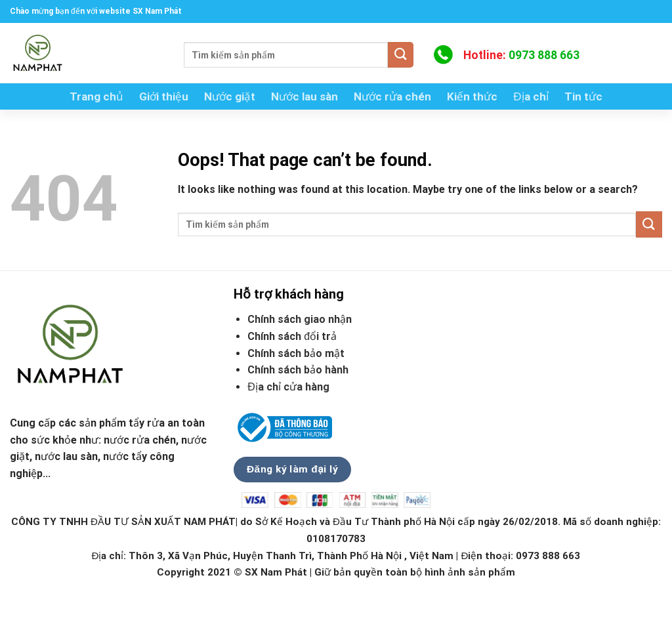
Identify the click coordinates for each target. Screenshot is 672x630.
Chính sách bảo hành (298, 370)
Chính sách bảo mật (296, 353)
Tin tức (583, 96)
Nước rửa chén (392, 96)
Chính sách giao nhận (300, 319)
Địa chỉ (531, 96)
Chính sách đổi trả (292, 336)
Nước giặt (230, 96)
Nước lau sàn (304, 96)
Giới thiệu (164, 96)
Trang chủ (96, 96)
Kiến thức (472, 96)
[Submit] (401, 55)
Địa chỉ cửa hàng (290, 387)
